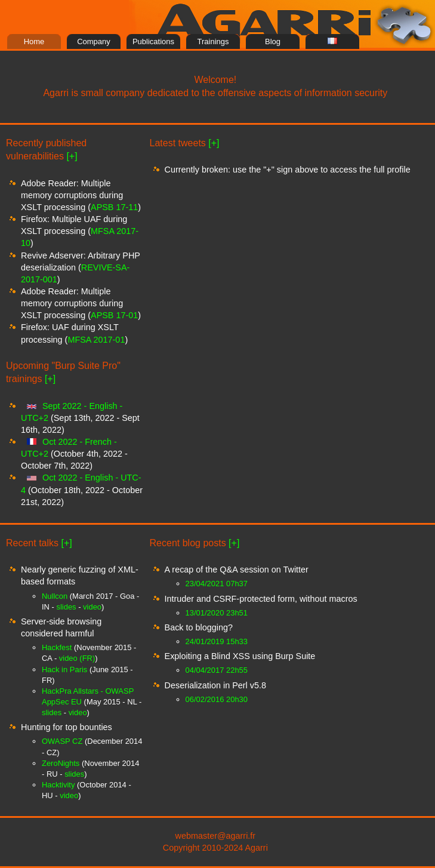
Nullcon (55, 596)
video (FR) (77, 658)
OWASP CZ (62, 741)
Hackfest (57, 647)
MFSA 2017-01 (96, 340)
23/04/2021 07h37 (217, 584)
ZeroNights (61, 763)
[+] (72, 156)
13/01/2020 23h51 (217, 613)
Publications (153, 41)
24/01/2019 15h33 (217, 641)
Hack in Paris (64, 670)
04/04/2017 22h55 (217, 670)
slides (66, 607)
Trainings (213, 41)
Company (94, 41)
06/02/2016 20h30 (217, 699)
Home (34, 41)
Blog (273, 41)
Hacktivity (58, 785)
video (92, 607)
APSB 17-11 (114, 207)
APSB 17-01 (114, 315)
